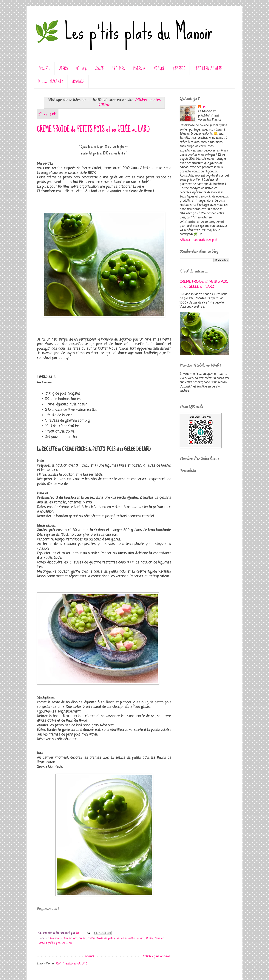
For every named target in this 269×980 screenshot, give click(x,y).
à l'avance (54, 938)
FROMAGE (78, 82)
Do (204, 107)
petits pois (54, 943)
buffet (82, 938)
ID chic (149, 938)
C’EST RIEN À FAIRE (208, 69)
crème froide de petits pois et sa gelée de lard (116, 938)
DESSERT (179, 69)
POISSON (139, 69)
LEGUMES (119, 69)
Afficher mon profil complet (198, 240)
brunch (73, 938)
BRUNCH (82, 69)
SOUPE (100, 69)
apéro (64, 938)
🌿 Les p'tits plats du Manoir (123, 32)
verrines (67, 943)
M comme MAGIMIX (51, 82)
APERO (63, 69)
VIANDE (159, 69)
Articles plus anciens (156, 957)
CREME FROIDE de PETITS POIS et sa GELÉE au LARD (93, 129)
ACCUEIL (44, 69)
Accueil (89, 957)
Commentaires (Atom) (72, 964)
